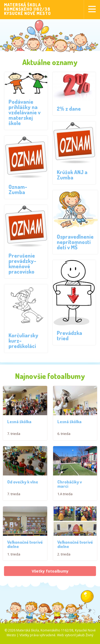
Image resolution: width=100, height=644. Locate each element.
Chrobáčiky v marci (70, 489)
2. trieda (64, 562)
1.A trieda (65, 498)
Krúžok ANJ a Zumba (72, 175)
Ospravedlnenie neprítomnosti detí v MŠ (75, 242)
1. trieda (14, 561)
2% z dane (69, 109)
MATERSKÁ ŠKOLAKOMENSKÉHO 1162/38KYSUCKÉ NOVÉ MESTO (27, 9)
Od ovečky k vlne (23, 486)
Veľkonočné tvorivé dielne (25, 551)
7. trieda (14, 436)
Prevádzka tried (69, 335)
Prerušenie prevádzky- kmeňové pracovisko (22, 263)
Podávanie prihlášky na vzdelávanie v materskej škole (25, 112)
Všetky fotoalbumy (50, 579)
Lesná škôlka (19, 424)
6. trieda (64, 436)
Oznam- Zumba (18, 189)
